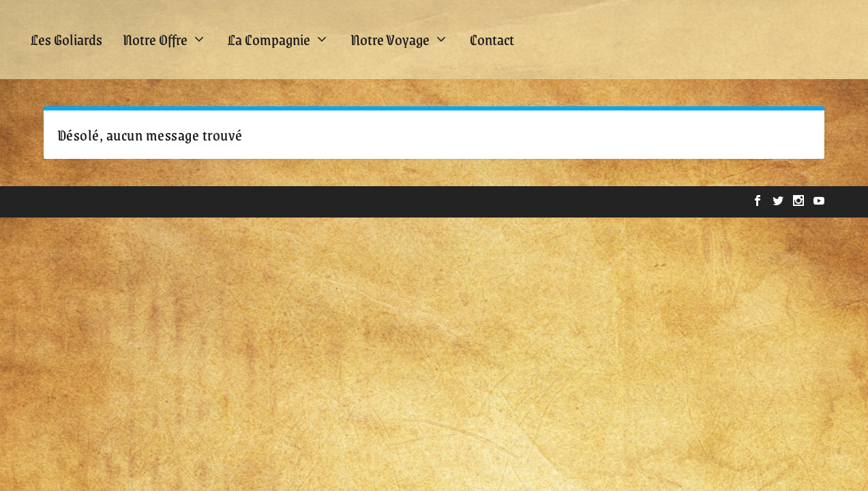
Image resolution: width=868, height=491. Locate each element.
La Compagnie (269, 39)
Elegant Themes (129, 202)
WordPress (259, 202)
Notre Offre (155, 39)
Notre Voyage (390, 39)
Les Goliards (66, 39)
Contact (492, 39)
